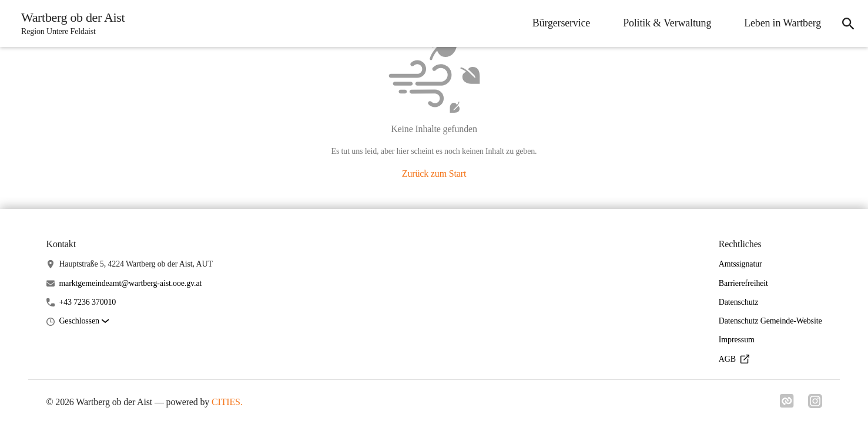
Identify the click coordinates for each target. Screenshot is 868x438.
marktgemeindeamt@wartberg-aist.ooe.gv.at (130, 283)
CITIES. (227, 402)
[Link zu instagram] (815, 405)
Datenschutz (739, 302)
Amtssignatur (740, 264)
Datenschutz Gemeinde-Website (770, 321)
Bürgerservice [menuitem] (561, 23)
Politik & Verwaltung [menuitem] (667, 23)
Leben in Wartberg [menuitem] (782, 23)
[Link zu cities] (787, 405)
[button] (83, 321)
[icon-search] (848, 23)
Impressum (737, 340)
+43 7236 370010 (87, 302)
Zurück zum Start (434, 173)
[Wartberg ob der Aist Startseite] (69, 23)
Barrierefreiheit (743, 283)
